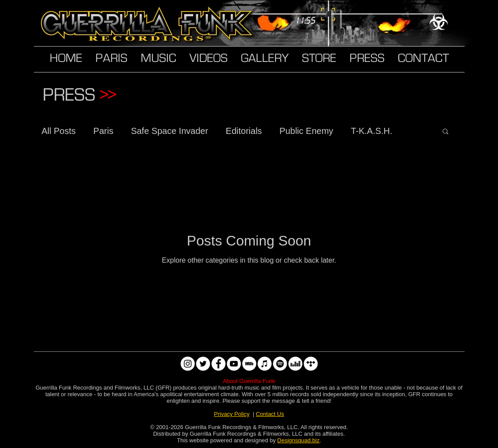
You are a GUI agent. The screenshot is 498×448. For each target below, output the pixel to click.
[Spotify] (280, 364)
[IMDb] (249, 364)
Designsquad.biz (298, 440)
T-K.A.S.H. (371, 131)
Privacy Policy (232, 414)
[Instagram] (188, 364)
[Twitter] (203, 364)
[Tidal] (311, 364)
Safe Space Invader (170, 131)
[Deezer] (295, 364)
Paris (103, 131)
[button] (445, 132)
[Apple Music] (265, 364)
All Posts (59, 131)
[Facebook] (218, 364)
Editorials (244, 131)
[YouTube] (234, 364)
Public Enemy (306, 131)
